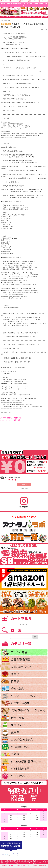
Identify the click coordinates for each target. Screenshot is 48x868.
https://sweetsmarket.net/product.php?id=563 (14, 138)
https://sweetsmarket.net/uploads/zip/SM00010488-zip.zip (19, 300)
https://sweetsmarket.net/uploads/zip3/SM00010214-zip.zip (20, 285)
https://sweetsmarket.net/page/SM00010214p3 (25, 277)
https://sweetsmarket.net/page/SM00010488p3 (25, 292)
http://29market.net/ (24, 395)
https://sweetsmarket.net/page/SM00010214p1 (26, 275)
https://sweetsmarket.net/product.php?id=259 (14, 128)
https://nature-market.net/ (35, 406)
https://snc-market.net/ (18, 401)
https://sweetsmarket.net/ (13, 45)
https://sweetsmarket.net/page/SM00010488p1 (26, 290)
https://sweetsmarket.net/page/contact (25, 387)
